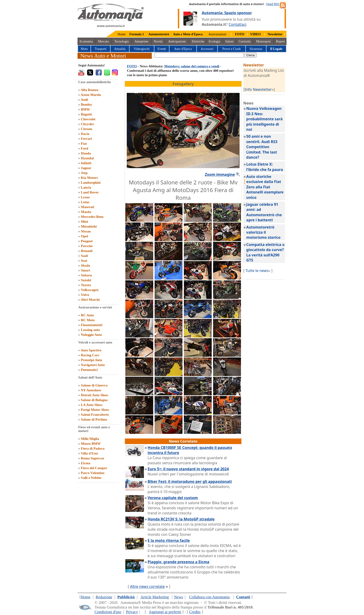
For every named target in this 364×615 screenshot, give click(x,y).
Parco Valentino (93, 473)
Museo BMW (91, 444)
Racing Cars (90, 355)
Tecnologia (122, 41)
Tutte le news (257, 271)
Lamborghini (91, 183)
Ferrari (86, 139)
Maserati (87, 207)
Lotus (85, 202)
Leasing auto (90, 330)
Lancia (86, 187)
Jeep (84, 173)
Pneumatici (89, 370)
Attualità (120, 49)
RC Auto (87, 315)
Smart (85, 270)
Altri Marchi (90, 300)
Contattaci (238, 24)
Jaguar (86, 168)
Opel (84, 236)
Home (122, 34)
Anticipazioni (177, 41)
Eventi (162, 49)
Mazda (86, 212)
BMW (85, 109)
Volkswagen (90, 290)
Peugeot (87, 241)
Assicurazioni (217, 34)
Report (280, 41)
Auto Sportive (91, 350)
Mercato (103, 41)
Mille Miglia (90, 439)
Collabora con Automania (210, 597)
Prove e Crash (232, 49)
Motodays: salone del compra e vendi (192, 66)
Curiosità (245, 41)
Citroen (86, 129)
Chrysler (87, 124)
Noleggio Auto (91, 335)
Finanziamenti (92, 325)
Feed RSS (273, 4)
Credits (195, 612)
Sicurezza (256, 49)
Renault (87, 251)
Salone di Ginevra (94, 385)
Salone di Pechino (94, 419)
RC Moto (88, 320)
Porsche (87, 246)
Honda (86, 153)
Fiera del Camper (94, 468)
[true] (199, 55)
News (179, 597)
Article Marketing (155, 597)
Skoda (85, 265)
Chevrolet (88, 119)
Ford (84, 148)
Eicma (86, 463)
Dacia (85, 134)
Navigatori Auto (93, 365)
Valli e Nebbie (91, 478)
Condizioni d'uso (108, 612)
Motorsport (263, 41)
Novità (158, 41)
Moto (84, 49)
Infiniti (86, 163)
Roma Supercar (93, 458)
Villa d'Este (89, 453)
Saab (84, 256)
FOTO (132, 66)
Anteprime (141, 41)
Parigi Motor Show (95, 410)
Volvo (85, 295)
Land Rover (90, 192)
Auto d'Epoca (183, 49)
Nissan (86, 231)
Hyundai (87, 158)
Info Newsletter (258, 89)
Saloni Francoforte (95, 415)
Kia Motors (89, 178)
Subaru (86, 275)
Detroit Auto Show (95, 395)
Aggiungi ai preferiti (165, 612)
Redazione (104, 597)
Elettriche (198, 41)
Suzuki (86, 280)
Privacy (132, 612)
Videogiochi (142, 49)
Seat (84, 261)
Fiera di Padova (93, 448)
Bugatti (86, 114)
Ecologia (214, 41)
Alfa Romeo (89, 90)
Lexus (85, 197)
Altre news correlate (147, 586)
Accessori (207, 49)
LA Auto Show (92, 405)
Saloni (229, 41)
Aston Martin (91, 95)
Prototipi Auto (91, 360)
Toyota (86, 285)
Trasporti (101, 49)
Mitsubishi (89, 226)
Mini (84, 222)
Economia (86, 41)
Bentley (86, 105)
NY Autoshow (91, 390)
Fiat (84, 144)
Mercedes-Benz (92, 217)
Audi (84, 100)
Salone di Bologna (94, 400)
